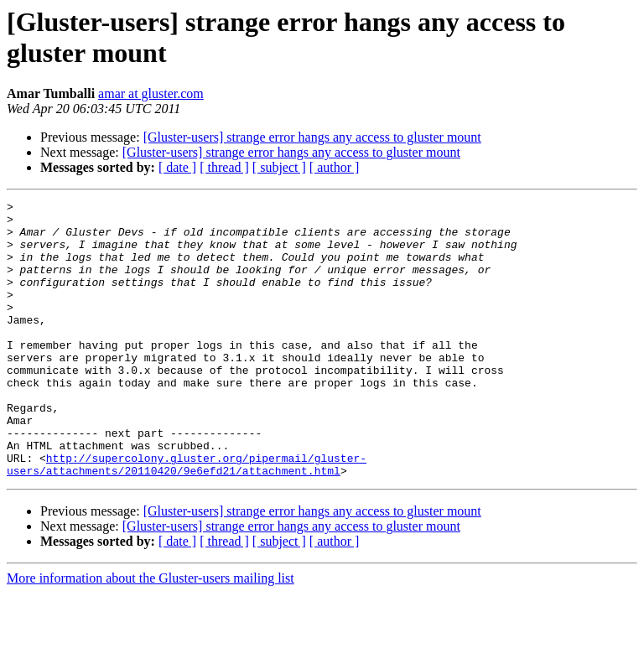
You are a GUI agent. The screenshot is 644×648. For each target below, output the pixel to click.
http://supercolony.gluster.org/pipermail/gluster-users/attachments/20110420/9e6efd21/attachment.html (187, 518)
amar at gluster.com (151, 93)
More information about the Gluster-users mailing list (151, 633)
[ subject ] (279, 167)
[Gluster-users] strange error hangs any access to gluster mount (312, 137)
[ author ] (335, 167)
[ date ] (177, 167)
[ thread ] (224, 167)
